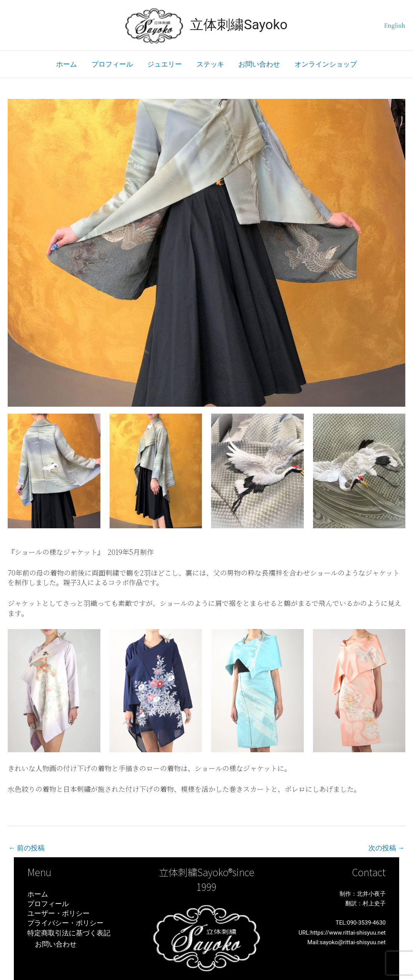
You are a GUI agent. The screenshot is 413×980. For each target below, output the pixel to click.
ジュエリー (165, 64)
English (395, 25)
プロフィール (113, 64)
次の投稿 (386, 848)
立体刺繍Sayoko (239, 25)
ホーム (68, 64)
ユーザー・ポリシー (58, 914)
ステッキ (210, 64)
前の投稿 (27, 848)
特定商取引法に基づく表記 (69, 933)
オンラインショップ (324, 64)
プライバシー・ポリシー (65, 923)
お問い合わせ (258, 64)
